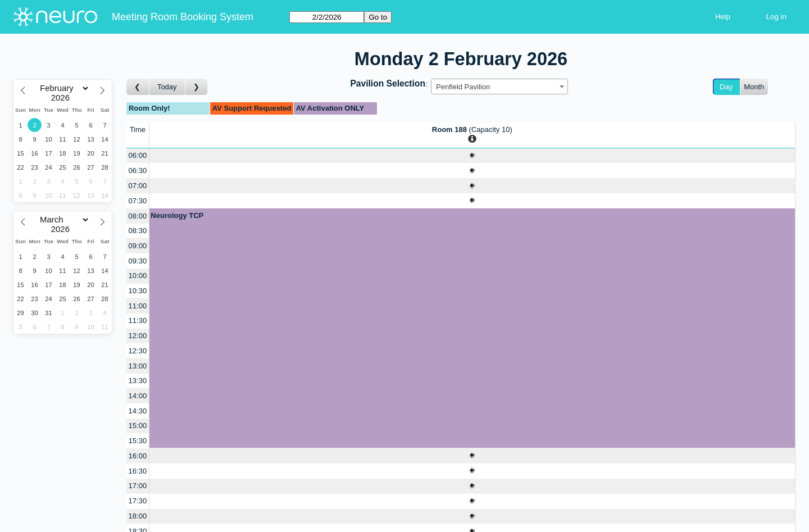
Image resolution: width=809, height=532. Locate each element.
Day (726, 87)
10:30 (138, 291)
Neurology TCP (177, 215)
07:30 (138, 201)
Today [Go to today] (167, 87)
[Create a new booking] (472, 156)
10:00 (138, 276)
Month (754, 87)
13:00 (138, 366)
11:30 (138, 320)
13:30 (138, 381)
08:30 (138, 231)
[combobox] (499, 87)
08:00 (138, 216)
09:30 (138, 261)
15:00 (138, 426)
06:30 (138, 170)
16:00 (138, 456)
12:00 (138, 336)
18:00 (138, 516)
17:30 (138, 501)
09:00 (138, 246)
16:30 (138, 471)
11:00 (138, 306)
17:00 (138, 486)
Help (723, 17)
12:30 (138, 351)
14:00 (138, 396)
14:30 (138, 411)
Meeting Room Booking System (183, 17)
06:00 (138, 155)
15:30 (138, 441)
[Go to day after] (197, 87)
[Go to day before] (138, 87)
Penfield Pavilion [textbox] (463, 87)
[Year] (63, 98)
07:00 (138, 186)
